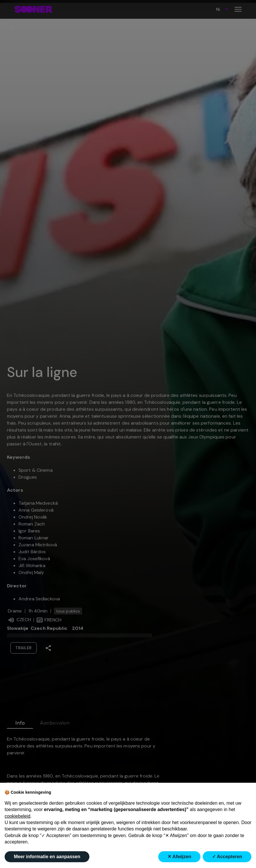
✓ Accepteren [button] (227, 857)
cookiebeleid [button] (18, 816)
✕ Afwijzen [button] (179, 857)
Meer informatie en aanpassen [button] (47, 857)
